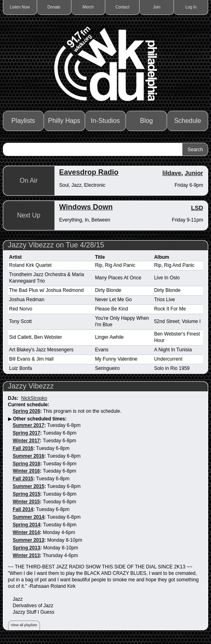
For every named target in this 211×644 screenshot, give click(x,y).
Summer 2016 (29, 456)
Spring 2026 (27, 411)
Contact (122, 7)
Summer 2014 (29, 517)
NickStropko (34, 398)
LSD (197, 208)
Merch (88, 7)
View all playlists (24, 625)
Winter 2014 (26, 532)
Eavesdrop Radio (89, 172)
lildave (172, 173)
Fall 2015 (23, 479)
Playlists (23, 121)
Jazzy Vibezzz (31, 386)
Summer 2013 (29, 540)
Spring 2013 (27, 548)
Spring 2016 (27, 464)
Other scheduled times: (40, 419)
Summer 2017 (29, 425)
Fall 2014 (23, 509)
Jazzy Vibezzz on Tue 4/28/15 (56, 245)
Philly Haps (64, 121)
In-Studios (105, 121)
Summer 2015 (29, 486)
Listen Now (20, 7)
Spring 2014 (27, 525)
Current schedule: (29, 405)
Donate (54, 7)
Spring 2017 (27, 433)
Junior (194, 173)
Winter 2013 (26, 555)
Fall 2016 (23, 448)
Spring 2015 (27, 494)
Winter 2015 (26, 502)
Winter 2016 (26, 471)
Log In (191, 7)
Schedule (188, 121)
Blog (146, 121)
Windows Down (86, 207)
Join (157, 7)
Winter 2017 (26, 441)
